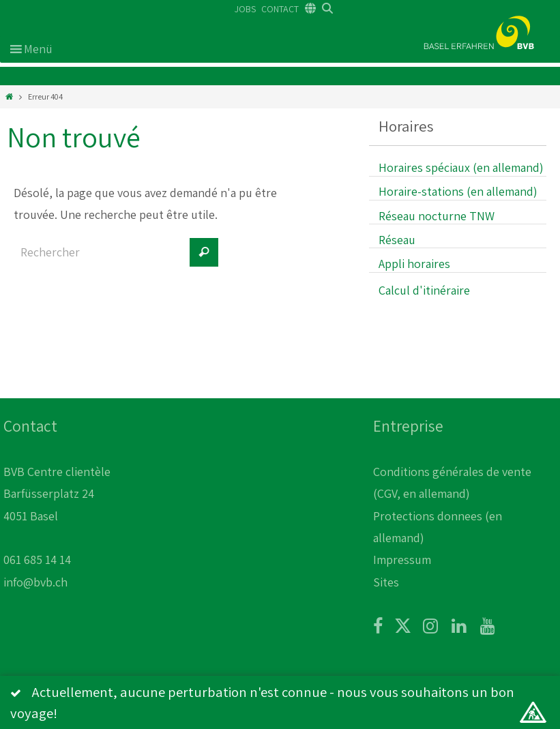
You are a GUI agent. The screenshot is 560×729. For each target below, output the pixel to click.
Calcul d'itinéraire (424, 290)
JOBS (245, 9)
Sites (386, 582)
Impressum (402, 560)
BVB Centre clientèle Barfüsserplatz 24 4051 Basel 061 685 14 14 (57, 516)
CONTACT (280, 9)
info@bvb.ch (35, 582)
